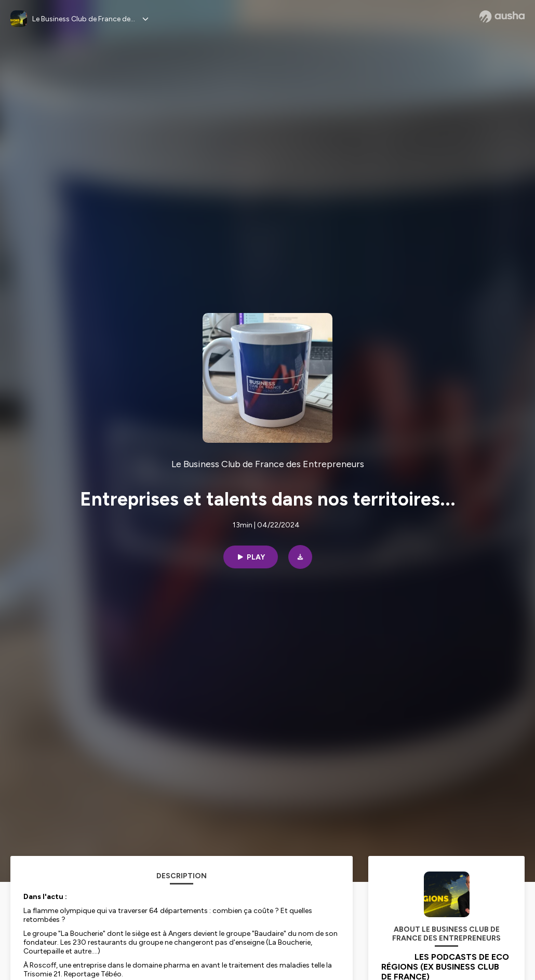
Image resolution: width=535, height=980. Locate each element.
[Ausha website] (502, 17)
